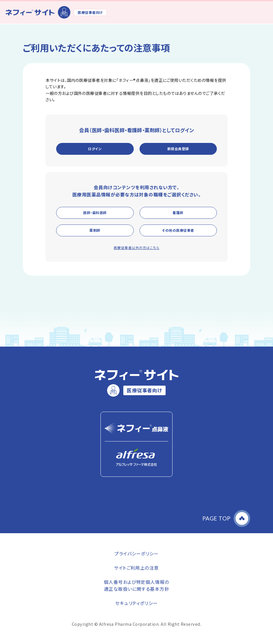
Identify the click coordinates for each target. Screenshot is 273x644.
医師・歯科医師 (95, 212)
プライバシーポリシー (136, 553)
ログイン (95, 149)
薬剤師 (95, 230)
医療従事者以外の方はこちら (136, 248)
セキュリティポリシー (136, 603)
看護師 (178, 212)
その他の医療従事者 (178, 230)
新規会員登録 (178, 149)
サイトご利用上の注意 (136, 568)
